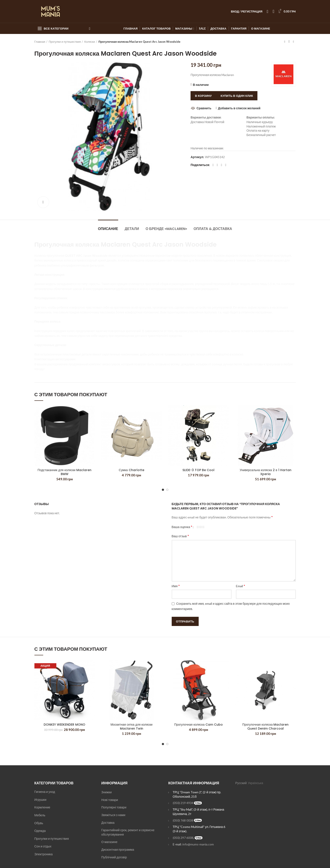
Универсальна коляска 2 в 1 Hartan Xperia (266, 472)
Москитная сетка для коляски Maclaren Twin (131, 727)
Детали (132, 229)
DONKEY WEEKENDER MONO (64, 725)
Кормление (42, 807)
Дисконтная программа (118, 849)
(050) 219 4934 (183, 803)
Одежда (40, 831)
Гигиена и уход (45, 792)
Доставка (108, 823)
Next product (293, 42)
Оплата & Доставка (213, 229)
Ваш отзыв (180, 536)
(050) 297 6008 (183, 838)
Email (241, 586)
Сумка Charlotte (132, 470)
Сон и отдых (43, 846)
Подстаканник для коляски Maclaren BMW (64, 472)
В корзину (203, 96)
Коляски (90, 42)
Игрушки (40, 800)
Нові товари (110, 800)
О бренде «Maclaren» (166, 229)
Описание (108, 229)
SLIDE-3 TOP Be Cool (198, 470)
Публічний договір (114, 857)
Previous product (285, 42)
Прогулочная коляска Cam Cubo (199, 725)
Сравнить (204, 108)
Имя (176, 586)
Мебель (40, 815)
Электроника (44, 854)
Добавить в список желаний (239, 108)
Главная (40, 42)
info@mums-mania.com (198, 844)
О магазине (109, 842)
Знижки (106, 792)
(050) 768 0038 (183, 820)
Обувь (39, 823)
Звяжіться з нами (113, 815)
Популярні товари (114, 807)
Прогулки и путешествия (65, 42)
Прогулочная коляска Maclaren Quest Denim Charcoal (265, 727)
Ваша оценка (182, 527)
